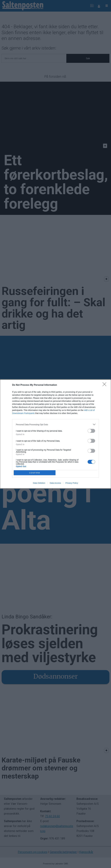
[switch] (91, 431)
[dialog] (55, 434)
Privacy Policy (72, 483)
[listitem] (55, 424)
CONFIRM (35, 473)
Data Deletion (39, 483)
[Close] (105, 385)
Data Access (55, 483)
